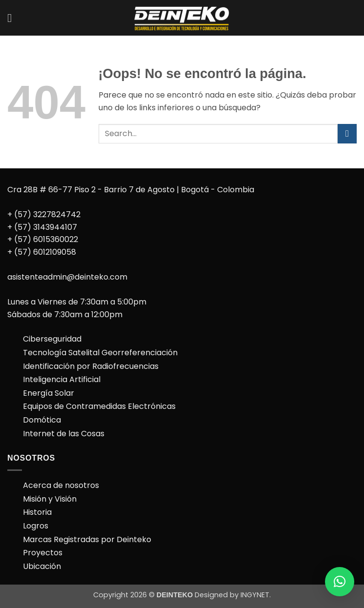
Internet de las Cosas (64, 434)
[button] (13, 18)
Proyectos (43, 553)
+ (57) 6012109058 (42, 252)
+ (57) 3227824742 (44, 214)
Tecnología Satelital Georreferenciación (100, 353)
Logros (36, 526)
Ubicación (42, 566)
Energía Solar (49, 393)
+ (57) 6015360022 (43, 239)
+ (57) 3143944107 (42, 227)
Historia (37, 512)
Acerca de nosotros (61, 485)
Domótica (42, 420)
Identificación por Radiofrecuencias (91, 366)
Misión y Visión (50, 499)
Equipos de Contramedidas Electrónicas (99, 406)
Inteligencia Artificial (62, 379)
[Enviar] (347, 133)
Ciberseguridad (52, 339)
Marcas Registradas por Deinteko (87, 539)
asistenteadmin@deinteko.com (67, 277)
